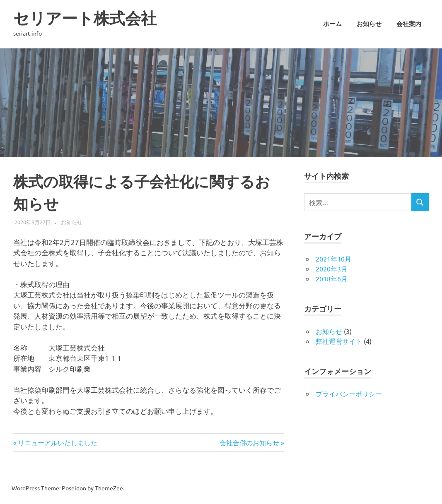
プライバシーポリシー (349, 394)
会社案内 (409, 24)
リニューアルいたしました (57, 442)
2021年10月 (333, 259)
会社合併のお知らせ (249, 442)
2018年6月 (332, 278)
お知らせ (369, 24)
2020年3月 (332, 269)
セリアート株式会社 (85, 18)
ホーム (332, 24)
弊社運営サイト (339, 341)
